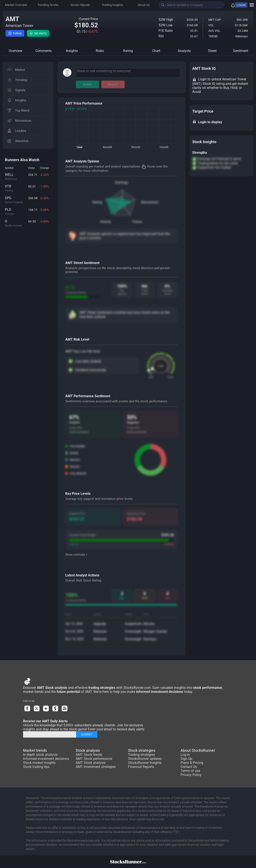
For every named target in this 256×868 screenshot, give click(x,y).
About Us (144, 5)
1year (79, 147)
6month (108, 147)
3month (136, 147)
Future (137, 222)
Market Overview (16, 5)
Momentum (150, 202)
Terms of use (190, 771)
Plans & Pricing (192, 763)
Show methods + (76, 555)
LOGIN (241, 5)
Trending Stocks (48, 5)
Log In (185, 755)
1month (164, 147)
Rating (97, 202)
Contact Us (189, 767)
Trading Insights (112, 5)
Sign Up (186, 759)
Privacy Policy (191, 775)
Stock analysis (88, 750)
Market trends (35, 750)
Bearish (113, 84)
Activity (106, 222)
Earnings (122, 182)
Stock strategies (142, 750)
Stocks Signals (80, 5)
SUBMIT (87, 734)
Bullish (87, 84)
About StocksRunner (198, 750)
